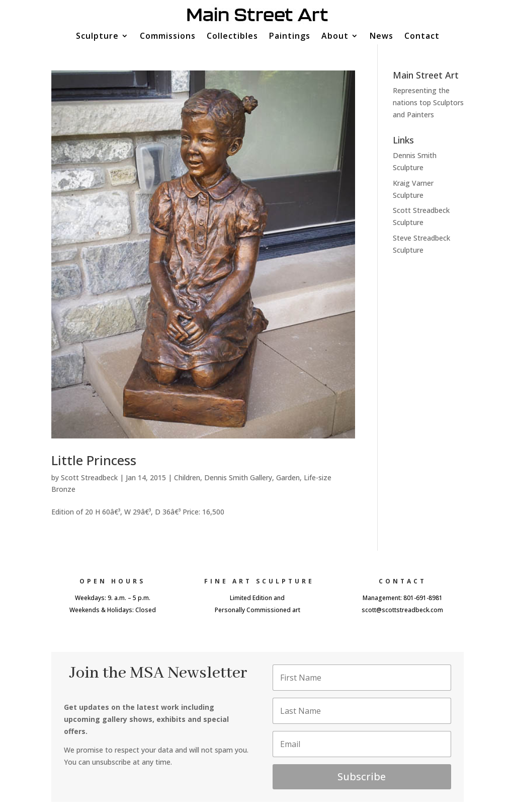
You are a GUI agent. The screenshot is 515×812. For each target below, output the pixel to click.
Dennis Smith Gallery (238, 477)
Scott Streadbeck (89, 477)
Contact (422, 37)
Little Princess (94, 460)
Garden (288, 477)
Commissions (168, 37)
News (381, 37)
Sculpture (97, 37)
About (335, 37)
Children (187, 477)
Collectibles (232, 37)
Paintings (290, 37)
